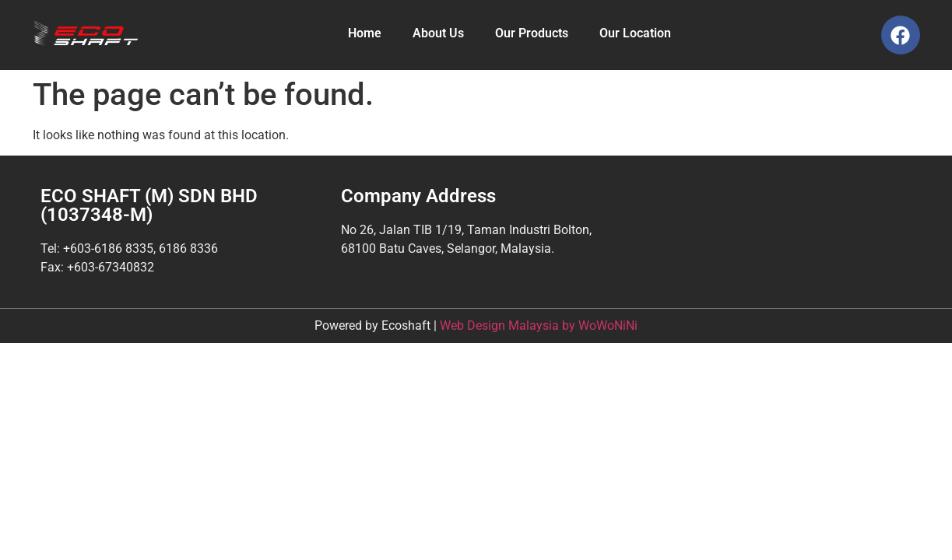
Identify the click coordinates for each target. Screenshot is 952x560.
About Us (438, 33)
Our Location (635, 33)
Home (365, 33)
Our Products (532, 33)
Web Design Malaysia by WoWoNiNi (539, 325)
